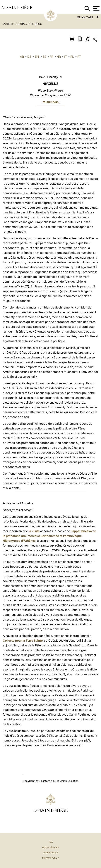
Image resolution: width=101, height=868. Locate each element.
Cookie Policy (50, 853)
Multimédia (51, 102)
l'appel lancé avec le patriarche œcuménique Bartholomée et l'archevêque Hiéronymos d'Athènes (49, 536)
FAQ (51, 842)
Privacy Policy (50, 858)
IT (66, 57)
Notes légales (50, 847)
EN (37, 57)
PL (72, 57)
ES (44, 57)
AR (22, 57)
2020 (39, 24)
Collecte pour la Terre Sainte (23, 641)
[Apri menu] (96, 8)
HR (59, 57)
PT (79, 57)
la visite (34, 531)
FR (51, 57)
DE (29, 57)
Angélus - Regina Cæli (18, 24)
